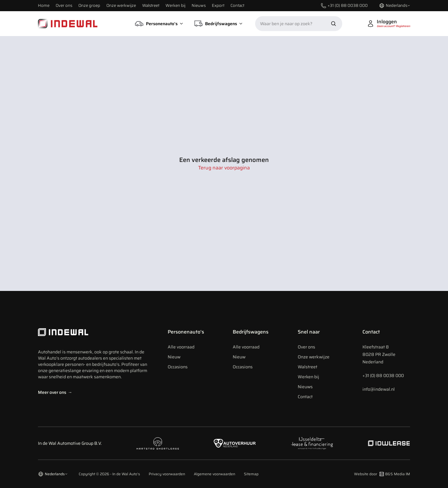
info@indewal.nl (379, 389)
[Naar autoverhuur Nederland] (235, 443)
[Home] (68, 24)
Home (44, 5)
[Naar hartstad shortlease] (158, 443)
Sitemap (251, 474)
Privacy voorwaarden (167, 474)
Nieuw (174, 357)
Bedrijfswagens (251, 332)
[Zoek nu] (334, 24)
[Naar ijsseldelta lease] (312, 443)
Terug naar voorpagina (224, 168)
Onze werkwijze (121, 5)
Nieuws (199, 5)
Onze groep (89, 5)
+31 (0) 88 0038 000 (383, 375)
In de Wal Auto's (126, 474)
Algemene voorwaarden (215, 474)
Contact (237, 5)
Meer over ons (55, 392)
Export (218, 5)
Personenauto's (186, 332)
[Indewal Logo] (94, 332)
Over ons (64, 5)
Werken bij (175, 5)
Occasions (178, 367)
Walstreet (151, 5)
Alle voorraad (181, 347)
